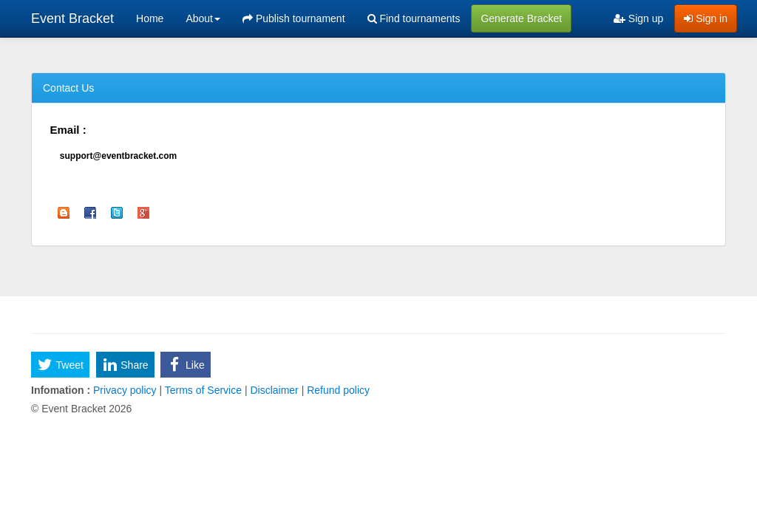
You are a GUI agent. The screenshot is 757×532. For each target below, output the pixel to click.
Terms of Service (203, 390)
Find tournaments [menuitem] (414, 18)
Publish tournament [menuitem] (294, 18)
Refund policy (337, 390)
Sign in (706, 18)
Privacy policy (125, 390)
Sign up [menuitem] (638, 18)
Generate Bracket (521, 18)
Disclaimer (275, 390)
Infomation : (61, 390)
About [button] (203, 18)
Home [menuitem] (150, 18)
